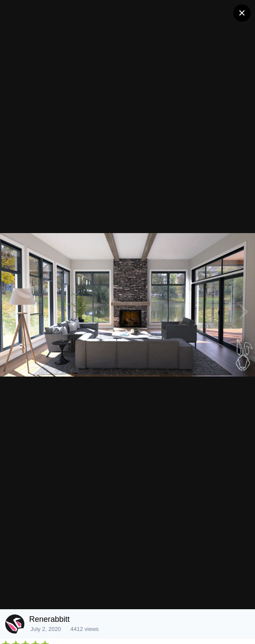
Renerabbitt (49, 619)
